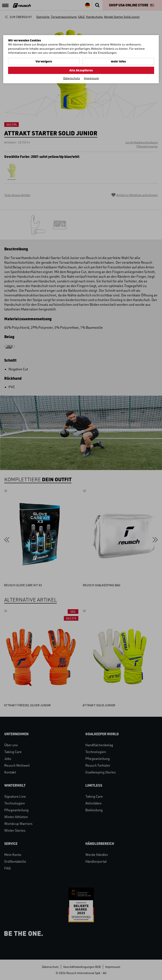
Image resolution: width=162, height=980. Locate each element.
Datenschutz (72, 78)
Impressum (91, 78)
